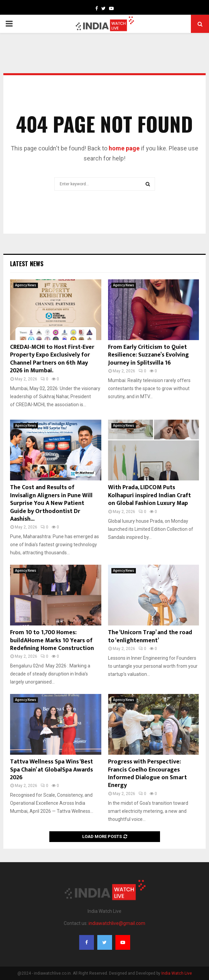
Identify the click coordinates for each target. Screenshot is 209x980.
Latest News (27, 264)
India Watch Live (177, 973)
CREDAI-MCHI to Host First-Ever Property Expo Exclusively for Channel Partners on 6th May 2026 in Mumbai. (52, 359)
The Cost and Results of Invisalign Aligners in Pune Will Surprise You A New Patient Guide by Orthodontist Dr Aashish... (51, 503)
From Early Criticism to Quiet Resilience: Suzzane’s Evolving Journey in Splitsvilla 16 (148, 355)
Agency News (26, 285)
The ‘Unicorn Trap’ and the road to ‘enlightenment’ (150, 636)
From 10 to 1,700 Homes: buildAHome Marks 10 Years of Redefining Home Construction (52, 640)
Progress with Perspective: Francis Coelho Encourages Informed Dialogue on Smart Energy (147, 774)
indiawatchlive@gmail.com (117, 923)
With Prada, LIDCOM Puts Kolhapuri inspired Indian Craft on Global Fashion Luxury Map (149, 495)
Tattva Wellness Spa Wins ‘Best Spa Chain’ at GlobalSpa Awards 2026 (51, 770)
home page (124, 148)
